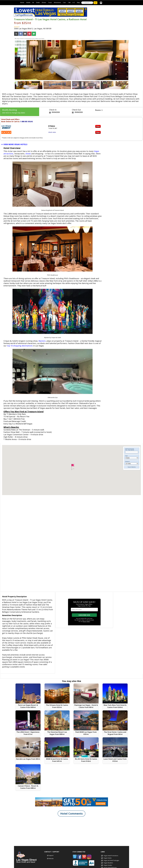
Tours (50, 2)
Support (51, 855)
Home (22, 2)
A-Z (74, 2)
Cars (64, 2)
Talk (69, 2)
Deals (38, 2)
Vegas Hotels (108, 858)
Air (33, 2)
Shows (44, 2)
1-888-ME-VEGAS (26, 122)
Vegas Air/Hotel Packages (111, 860)
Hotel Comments (71, 814)
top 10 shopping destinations (20, 346)
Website (51, 858)
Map (78, 2)
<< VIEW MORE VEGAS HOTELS (14, 144)
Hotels (28, 2)
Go (95, 3)
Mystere (42, 341)
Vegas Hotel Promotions (111, 856)
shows (28, 154)
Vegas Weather (108, 863)
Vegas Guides (108, 865)
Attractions (57, 2)
